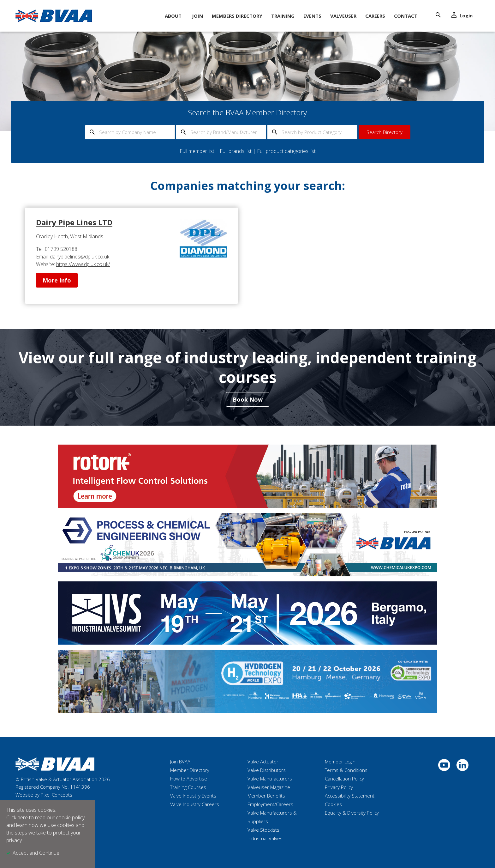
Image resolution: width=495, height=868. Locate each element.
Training (283, 16)
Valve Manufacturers (270, 779)
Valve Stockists (263, 830)
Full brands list (236, 151)
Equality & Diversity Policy (352, 813)
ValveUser (343, 16)
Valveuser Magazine (269, 787)
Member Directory (190, 770)
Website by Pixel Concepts (44, 795)
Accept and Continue (36, 853)
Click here (17, 817)
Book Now (248, 399)
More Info (57, 280)
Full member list (197, 151)
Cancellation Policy (344, 779)
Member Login (340, 762)
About (173, 16)
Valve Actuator (263, 762)
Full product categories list (286, 151)
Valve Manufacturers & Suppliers (272, 817)
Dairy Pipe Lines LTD (74, 222)
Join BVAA (180, 762)
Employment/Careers (270, 804)
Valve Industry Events (193, 796)
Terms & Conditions (346, 770)
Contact (406, 16)
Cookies (333, 804)
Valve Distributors (267, 770)
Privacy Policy (339, 787)
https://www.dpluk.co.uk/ (83, 264)
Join (197, 16)
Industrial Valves (265, 838)
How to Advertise (189, 779)
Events (312, 16)
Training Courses (188, 787)
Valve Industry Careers (195, 804)
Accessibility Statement (350, 796)
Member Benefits (266, 796)
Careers (375, 16)
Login (462, 15)
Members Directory (237, 16)
